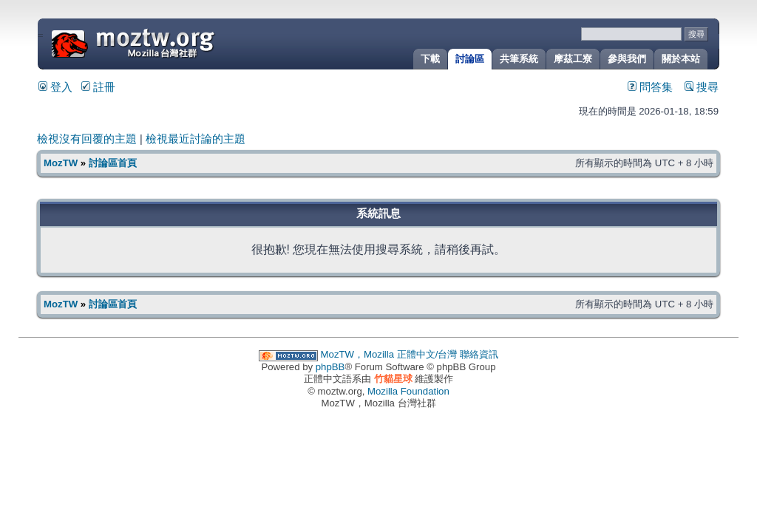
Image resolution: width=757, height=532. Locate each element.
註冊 (98, 87)
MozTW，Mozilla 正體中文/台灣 (389, 354)
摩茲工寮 (573, 59)
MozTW (169, 42)
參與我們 (627, 59)
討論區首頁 (113, 163)
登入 (55, 87)
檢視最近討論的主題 (196, 139)
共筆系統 (519, 59)
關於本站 (681, 59)
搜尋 (702, 87)
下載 (430, 59)
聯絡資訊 (479, 354)
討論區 (470, 59)
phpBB (330, 367)
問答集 (650, 87)
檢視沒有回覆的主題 (87, 139)
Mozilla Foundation (408, 391)
